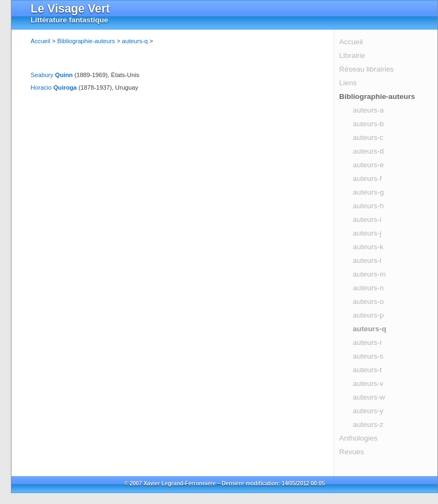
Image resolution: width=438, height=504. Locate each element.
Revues (352, 452)
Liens (348, 83)
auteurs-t (367, 370)
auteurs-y (368, 411)
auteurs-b (368, 124)
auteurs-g (368, 192)
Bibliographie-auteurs (377, 96)
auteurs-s (368, 356)
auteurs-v (368, 383)
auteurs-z (368, 424)
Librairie (352, 55)
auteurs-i (367, 219)
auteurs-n (368, 288)
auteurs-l (367, 260)
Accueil (351, 42)
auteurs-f (367, 178)
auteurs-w (369, 397)
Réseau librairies (366, 69)
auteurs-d (368, 151)
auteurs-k (368, 247)
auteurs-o (368, 301)
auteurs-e (368, 165)
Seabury (52, 75)
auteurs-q (369, 329)
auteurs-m (369, 274)
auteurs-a (368, 110)
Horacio (54, 87)
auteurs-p (368, 315)
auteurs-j (367, 233)
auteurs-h (368, 206)
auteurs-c (368, 137)
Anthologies (358, 438)
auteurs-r (368, 342)
